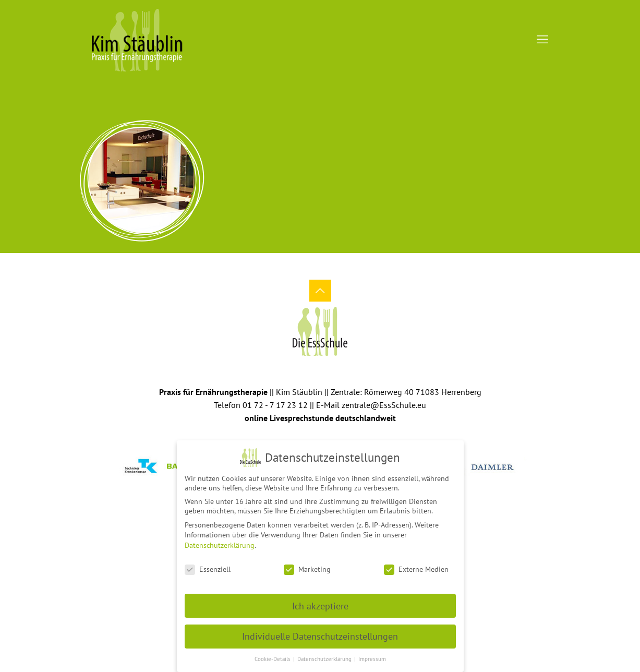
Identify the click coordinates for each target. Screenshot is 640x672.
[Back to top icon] (320, 291)
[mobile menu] (542, 39)
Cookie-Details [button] (273, 655)
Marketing (307, 566)
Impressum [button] (372, 655)
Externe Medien (416, 566)
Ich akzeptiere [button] (320, 602)
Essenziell (208, 566)
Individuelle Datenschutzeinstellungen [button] (320, 633)
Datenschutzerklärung (220, 542)
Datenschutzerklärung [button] (325, 655)
